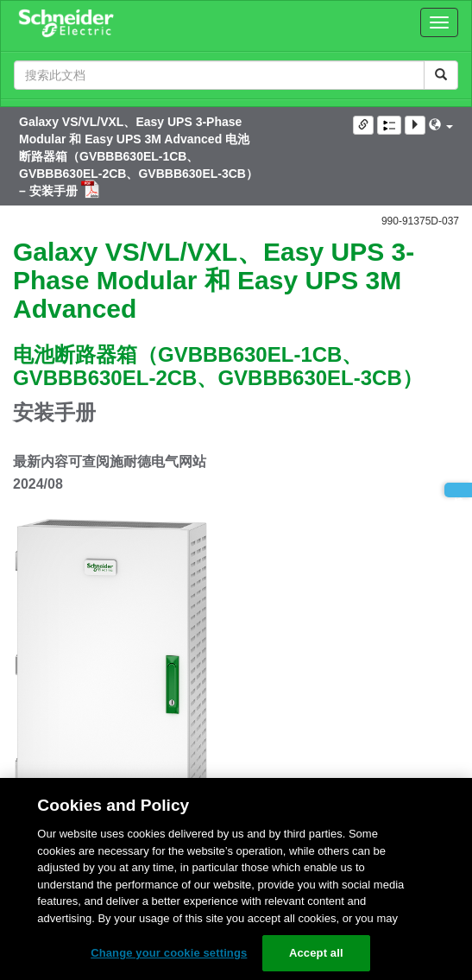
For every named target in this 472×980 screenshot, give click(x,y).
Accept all (316, 953)
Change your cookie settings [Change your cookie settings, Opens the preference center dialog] (169, 953)
